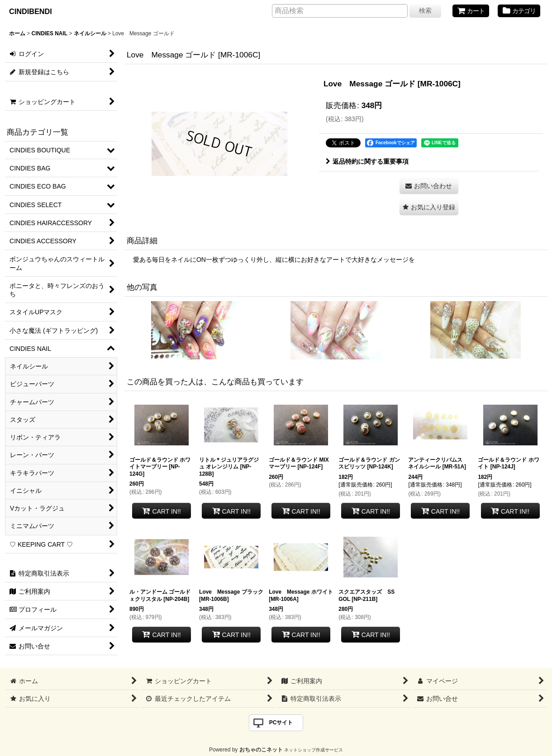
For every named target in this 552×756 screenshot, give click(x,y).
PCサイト (281, 723)
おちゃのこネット (261, 750)
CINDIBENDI (31, 11)
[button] (429, 207)
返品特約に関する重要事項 (367, 161)
